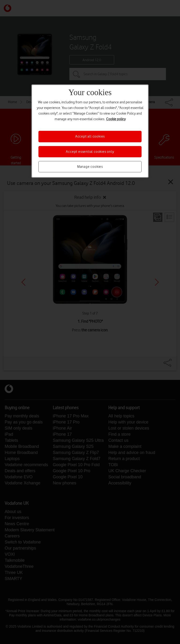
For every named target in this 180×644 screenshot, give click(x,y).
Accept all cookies (90, 136)
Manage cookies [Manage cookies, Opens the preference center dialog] (90, 167)
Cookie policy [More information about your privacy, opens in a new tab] (116, 119)
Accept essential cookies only (90, 152)
